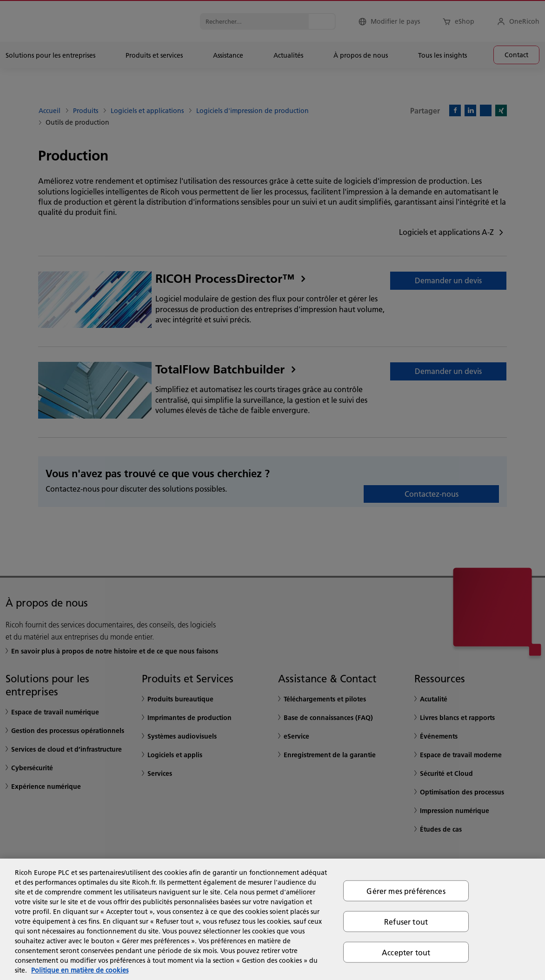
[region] (272, 919)
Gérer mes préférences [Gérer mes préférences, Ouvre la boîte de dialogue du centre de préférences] (406, 890)
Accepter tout (406, 952)
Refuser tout (406, 921)
